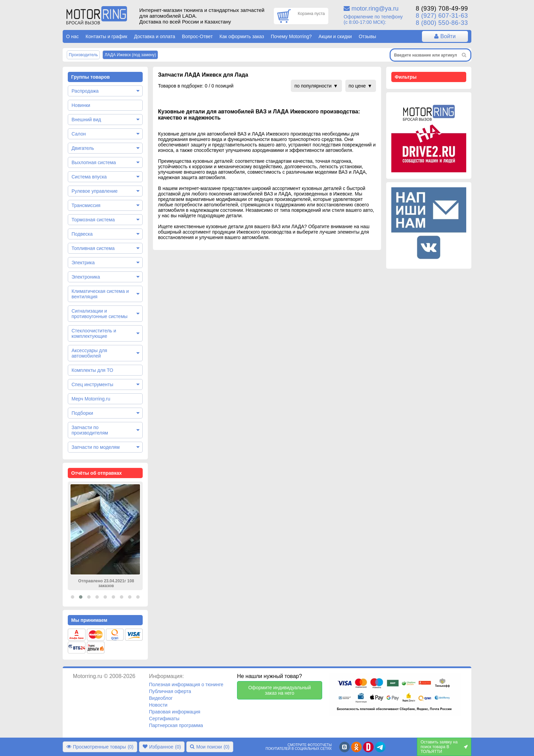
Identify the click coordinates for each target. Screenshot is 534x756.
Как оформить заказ (242, 36)
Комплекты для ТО (92, 370)
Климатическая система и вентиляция (100, 294)
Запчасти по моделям (96, 447)
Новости (158, 705)
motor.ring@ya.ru (375, 9)
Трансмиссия (86, 205)
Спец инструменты (92, 384)
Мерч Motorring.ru (91, 399)
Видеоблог (161, 698)
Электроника (86, 277)
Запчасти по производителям (90, 430)
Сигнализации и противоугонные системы (99, 314)
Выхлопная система (94, 162)
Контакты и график (106, 36)
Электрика (83, 263)
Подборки (82, 413)
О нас (72, 36)
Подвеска (82, 234)
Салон (79, 134)
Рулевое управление (95, 191)
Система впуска (89, 177)
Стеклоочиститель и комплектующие (94, 333)
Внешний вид (86, 120)
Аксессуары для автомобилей (89, 353)
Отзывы (367, 36)
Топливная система (93, 248)
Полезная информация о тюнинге (186, 684)
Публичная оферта (170, 691)
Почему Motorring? (291, 36)
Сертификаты (164, 719)
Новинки (81, 105)
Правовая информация (175, 712)
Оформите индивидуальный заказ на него (280, 690)
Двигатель (83, 148)
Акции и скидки (335, 36)
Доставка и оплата (155, 36)
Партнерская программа (176, 725)
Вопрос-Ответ (197, 36)
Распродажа (85, 91)
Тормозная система (93, 220)
